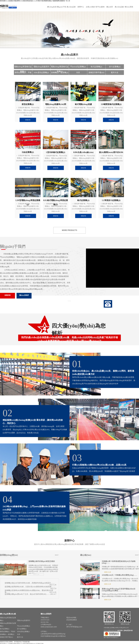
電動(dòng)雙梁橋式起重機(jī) (60, 67)
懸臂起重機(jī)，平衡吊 (8, 632)
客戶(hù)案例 (100, 7)
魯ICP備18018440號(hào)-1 (111, 637)
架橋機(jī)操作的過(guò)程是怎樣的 (42, 561)
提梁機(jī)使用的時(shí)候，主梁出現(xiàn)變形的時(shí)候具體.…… (30, 587)
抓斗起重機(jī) (115, 67)
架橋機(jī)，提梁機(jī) (7, 634)
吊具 (78, 73)
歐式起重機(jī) (96, 67)
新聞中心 (81, 7)
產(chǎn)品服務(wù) (119, 8)
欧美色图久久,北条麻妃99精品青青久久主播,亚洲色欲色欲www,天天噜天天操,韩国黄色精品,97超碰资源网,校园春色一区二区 (35, 1)
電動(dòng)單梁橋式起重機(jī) (23, 67)
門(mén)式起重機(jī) (78, 67)
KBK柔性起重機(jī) (41, 73)
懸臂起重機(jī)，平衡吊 (23, 73)
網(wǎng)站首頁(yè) (52, 8)
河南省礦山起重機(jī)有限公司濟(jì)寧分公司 (116, 628)
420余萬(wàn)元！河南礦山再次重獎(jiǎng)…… (119, 575)
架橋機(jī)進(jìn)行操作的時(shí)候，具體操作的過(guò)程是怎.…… (30, 583)
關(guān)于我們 (61, 8)
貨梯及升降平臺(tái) (96, 73)
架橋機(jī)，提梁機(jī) (60, 73)
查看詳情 (7, 295)
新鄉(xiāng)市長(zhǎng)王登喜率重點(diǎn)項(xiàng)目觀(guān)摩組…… (119, 590)
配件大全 (115, 73)
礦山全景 (110, 7)
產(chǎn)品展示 (71, 8)
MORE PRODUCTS (69, 230)
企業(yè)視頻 (90, 7)
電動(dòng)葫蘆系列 (41, 67)
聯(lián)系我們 (129, 8)
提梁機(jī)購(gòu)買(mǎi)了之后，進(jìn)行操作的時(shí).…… (27, 594)
